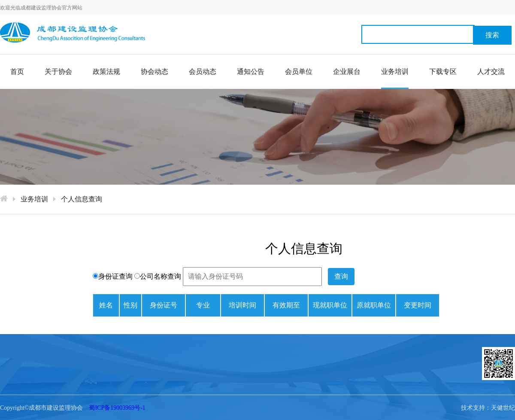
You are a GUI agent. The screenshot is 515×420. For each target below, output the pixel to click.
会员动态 (203, 72)
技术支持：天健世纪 (488, 408)
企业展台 (347, 72)
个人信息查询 (82, 199)
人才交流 (491, 72)
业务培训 (395, 78)
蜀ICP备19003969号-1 (117, 408)
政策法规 (106, 72)
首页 (17, 72)
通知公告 (251, 72)
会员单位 (299, 72)
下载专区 (443, 72)
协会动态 (154, 72)
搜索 (492, 35)
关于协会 (58, 72)
